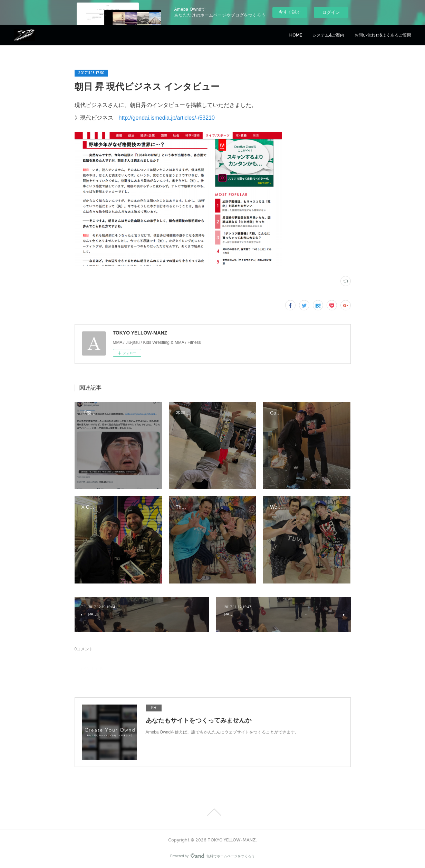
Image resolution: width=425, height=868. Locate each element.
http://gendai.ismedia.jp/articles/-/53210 (167, 118)
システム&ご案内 (328, 35)
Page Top (212, 812)
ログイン (331, 12)
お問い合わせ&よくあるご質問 (383, 35)
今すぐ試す (290, 12)
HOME (296, 35)
